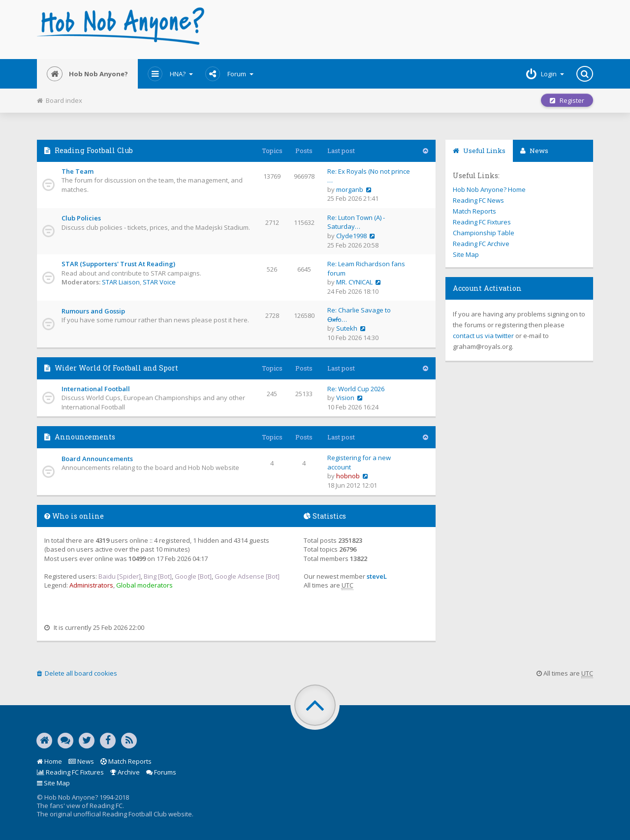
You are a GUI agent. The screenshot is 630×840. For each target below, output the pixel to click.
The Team (78, 171)
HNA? (170, 74)
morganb (350, 189)
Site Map (466, 254)
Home (49, 761)
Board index (60, 100)
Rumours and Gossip (93, 311)
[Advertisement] (409, 30)
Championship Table (484, 233)
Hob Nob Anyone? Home (489, 189)
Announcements (85, 437)
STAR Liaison (121, 282)
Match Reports (474, 211)
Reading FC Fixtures (482, 222)
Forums (161, 772)
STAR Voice (159, 282)
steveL (377, 576)
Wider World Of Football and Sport (116, 368)
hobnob (348, 476)
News (81, 761)
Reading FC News (478, 200)
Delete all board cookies (77, 673)
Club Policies (81, 218)
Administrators (91, 585)
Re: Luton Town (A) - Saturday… (356, 222)
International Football (96, 389)
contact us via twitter (483, 336)
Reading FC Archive (481, 244)
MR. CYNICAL (354, 282)
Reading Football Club (94, 150)
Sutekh (347, 328)
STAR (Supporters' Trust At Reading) (118, 264)
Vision (345, 398)
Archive (125, 772)
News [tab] (534, 151)
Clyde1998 (351, 236)
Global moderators (144, 585)
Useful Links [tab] (479, 151)
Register (567, 100)
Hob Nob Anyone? (87, 74)
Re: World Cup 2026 (356, 389)
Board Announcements (97, 459)
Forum (229, 74)
